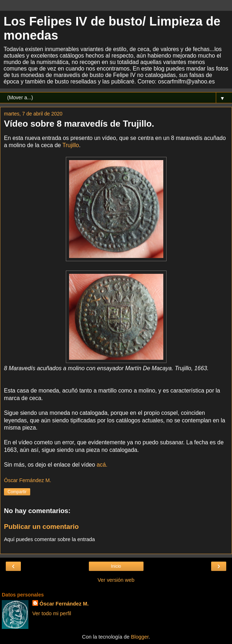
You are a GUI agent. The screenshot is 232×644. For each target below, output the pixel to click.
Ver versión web (116, 580)
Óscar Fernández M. (64, 604)
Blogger (140, 637)
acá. (102, 465)
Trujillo (71, 145)
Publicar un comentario (41, 527)
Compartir (17, 492)
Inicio (116, 566)
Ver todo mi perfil (52, 613)
